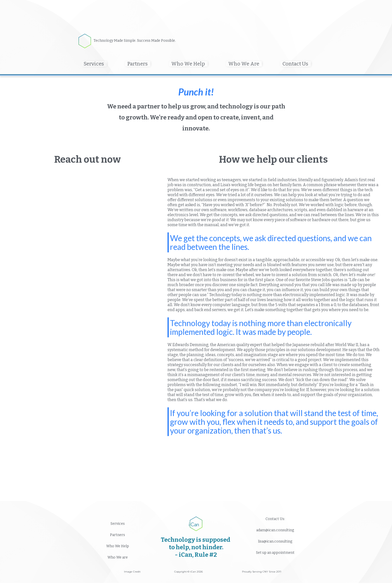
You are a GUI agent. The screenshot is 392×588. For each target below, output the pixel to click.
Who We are (118, 557)
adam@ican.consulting (275, 530)
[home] (86, 41)
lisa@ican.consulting (275, 541)
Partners (117, 535)
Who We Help (118, 546)
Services (118, 524)
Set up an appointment (275, 553)
